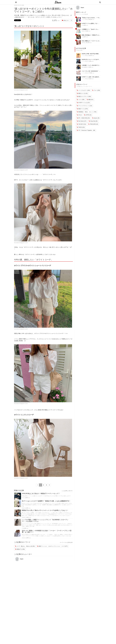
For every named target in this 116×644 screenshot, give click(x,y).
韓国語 (67, 632)
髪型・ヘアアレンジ (70, 620)
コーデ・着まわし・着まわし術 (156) (25, 546)
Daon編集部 (85, 67)
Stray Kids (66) (93, 121)
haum (23, 508)
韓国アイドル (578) (82, 109)
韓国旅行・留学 (69, 613)
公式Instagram (84, 625)
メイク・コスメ (69, 618)
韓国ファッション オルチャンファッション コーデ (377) (52, 546)
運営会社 (83, 610)
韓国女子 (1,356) (20, 549)
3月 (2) (79, 115)
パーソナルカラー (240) (83, 90)
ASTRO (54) (88, 115)
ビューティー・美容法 (71, 622)
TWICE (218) (81, 127)
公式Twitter (83, 627)
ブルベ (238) (96, 90)
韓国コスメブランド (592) (84, 96)
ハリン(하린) (85, 19)
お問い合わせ (84, 618)
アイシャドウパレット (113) (84, 106)
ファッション (69, 615)
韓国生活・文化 (69, 634)
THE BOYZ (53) (81, 124)
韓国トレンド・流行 (70, 629)
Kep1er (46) (96, 118)
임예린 (24, 517)
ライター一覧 (84, 620)
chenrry (83, 43)
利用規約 (83, 613)
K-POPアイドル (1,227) (83, 103)
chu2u (23, 538)
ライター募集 (84, 622)
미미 (23, 498)
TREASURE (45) (93, 124)
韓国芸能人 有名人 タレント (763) (87, 112)
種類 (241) (90, 100)
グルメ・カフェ (69, 625)
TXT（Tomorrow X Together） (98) (86, 130)
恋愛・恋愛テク (69, 627)
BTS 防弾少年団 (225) (83, 118)
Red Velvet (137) (82, 121)
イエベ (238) (81, 100)
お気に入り (65, 20)
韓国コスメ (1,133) (82, 93)
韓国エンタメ (69, 610)
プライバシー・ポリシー (87, 615)
